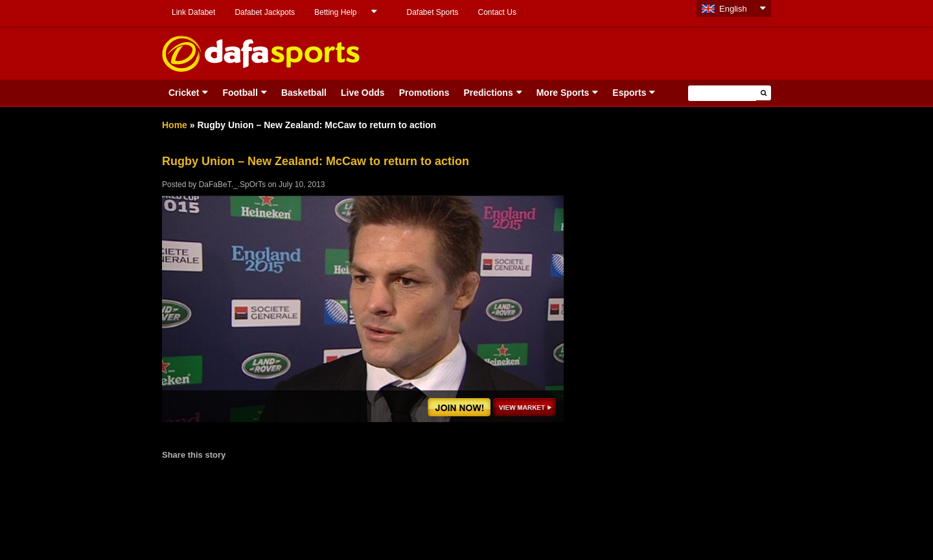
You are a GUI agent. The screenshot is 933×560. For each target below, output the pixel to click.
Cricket (184, 93)
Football (240, 93)
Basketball (304, 93)
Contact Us (497, 12)
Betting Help (335, 12)
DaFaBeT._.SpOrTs (232, 185)
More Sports (563, 93)
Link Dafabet (193, 12)
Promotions (424, 93)
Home (175, 125)
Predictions (488, 93)
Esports (629, 93)
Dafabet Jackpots (265, 12)
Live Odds (363, 93)
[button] (764, 93)
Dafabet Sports (432, 12)
